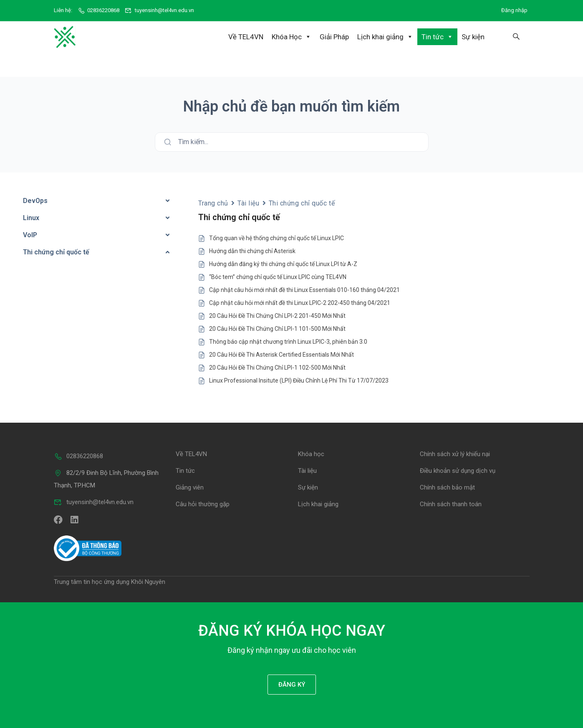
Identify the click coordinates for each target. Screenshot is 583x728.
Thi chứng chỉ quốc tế (302, 202)
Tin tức (437, 37)
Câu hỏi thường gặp (203, 504)
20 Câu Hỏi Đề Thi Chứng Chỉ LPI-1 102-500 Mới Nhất (277, 367)
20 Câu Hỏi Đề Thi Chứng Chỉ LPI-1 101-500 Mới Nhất (277, 328)
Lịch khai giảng (385, 37)
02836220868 (99, 10)
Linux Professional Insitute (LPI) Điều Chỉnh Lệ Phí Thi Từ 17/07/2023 (299, 380)
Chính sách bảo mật (447, 487)
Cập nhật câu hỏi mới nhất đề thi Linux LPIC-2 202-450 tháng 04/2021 (300, 302)
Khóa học (311, 454)
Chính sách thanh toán (451, 504)
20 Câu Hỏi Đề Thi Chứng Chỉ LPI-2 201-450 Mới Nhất (277, 315)
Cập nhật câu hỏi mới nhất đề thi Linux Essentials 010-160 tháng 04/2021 (304, 289)
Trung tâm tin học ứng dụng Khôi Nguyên (110, 581)
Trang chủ (213, 202)
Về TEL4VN (246, 37)
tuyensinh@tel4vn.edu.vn (159, 10)
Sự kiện (473, 37)
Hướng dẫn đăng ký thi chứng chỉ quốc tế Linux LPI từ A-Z (283, 264)
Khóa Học (291, 37)
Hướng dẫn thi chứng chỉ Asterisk (252, 251)
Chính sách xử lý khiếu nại (455, 454)
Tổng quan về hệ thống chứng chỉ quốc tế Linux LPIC (276, 238)
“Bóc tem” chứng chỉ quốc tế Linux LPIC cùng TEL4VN (278, 276)
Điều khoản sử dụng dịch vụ (458, 470)
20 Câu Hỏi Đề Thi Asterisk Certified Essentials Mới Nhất (281, 354)
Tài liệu (248, 202)
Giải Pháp (334, 37)
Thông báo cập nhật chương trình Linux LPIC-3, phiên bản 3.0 (288, 341)
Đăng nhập (514, 10)
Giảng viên (190, 487)
